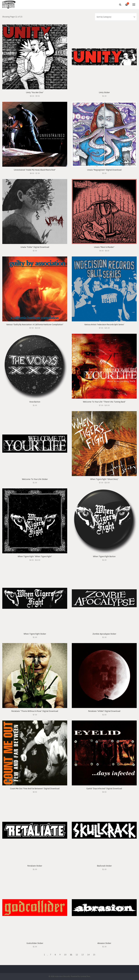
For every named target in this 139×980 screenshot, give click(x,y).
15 (94, 955)
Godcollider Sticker (35, 943)
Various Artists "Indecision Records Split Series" (104, 325)
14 (88, 955)
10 (65, 955)
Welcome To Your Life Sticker (35, 479)
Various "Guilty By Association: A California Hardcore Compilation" (35, 325)
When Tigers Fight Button (104, 556)
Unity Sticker (104, 92)
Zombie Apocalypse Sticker (104, 634)
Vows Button (35, 402)
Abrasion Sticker (104, 943)
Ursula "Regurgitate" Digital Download (104, 170)
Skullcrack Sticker (104, 866)
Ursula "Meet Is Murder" (104, 247)
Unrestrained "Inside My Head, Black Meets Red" (35, 170)
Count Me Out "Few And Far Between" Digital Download (35, 789)
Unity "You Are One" (35, 92)
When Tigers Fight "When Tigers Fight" (35, 556)
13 (83, 955)
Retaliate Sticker (35, 866)
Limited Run (85, 976)
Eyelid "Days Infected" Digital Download (104, 789)
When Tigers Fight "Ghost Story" (104, 479)
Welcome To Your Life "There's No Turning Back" (104, 402)
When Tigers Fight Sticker (35, 634)
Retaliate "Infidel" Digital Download (104, 711)
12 (77, 955)
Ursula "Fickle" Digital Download (35, 247)
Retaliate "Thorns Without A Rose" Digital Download (35, 711)
